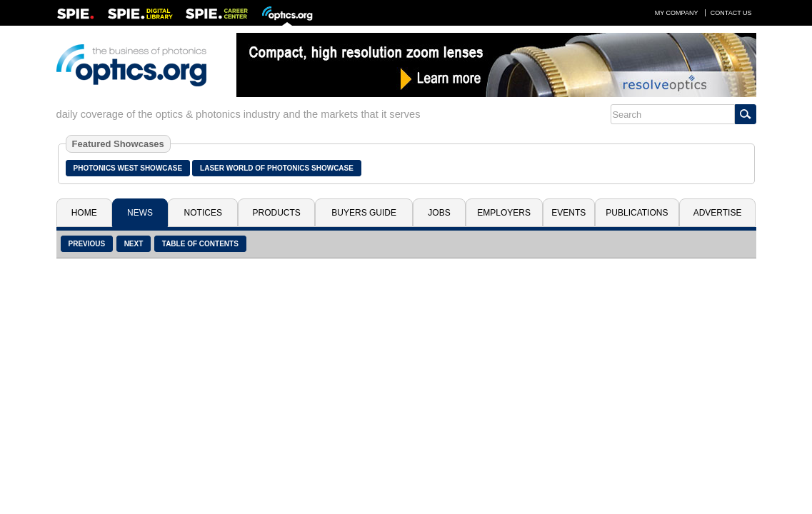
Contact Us (731, 13)
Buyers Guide (364, 213)
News (140, 213)
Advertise (718, 213)
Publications (637, 213)
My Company (677, 13)
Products (277, 213)
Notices (203, 213)
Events (568, 213)
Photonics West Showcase (128, 168)
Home (84, 213)
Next (134, 244)
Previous (87, 244)
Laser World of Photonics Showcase (277, 168)
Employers (504, 213)
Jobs (439, 213)
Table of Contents (200, 244)
